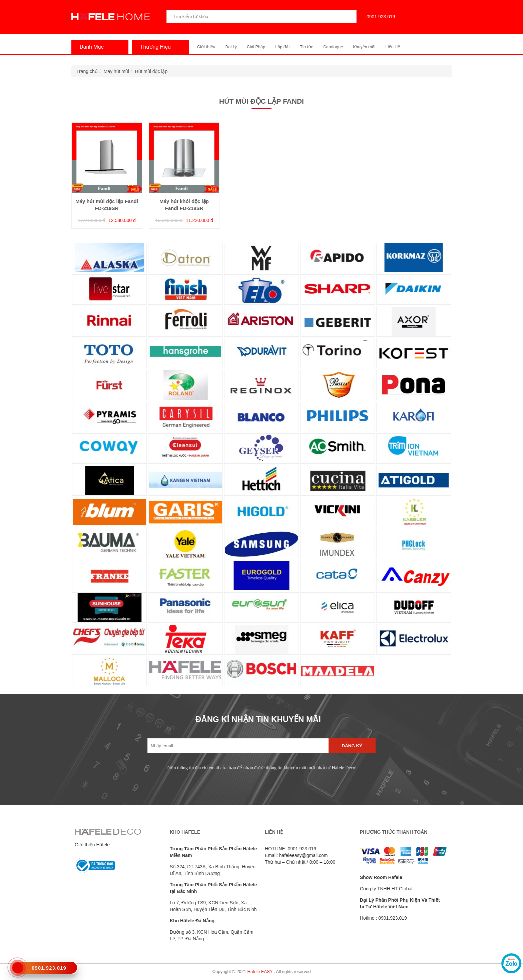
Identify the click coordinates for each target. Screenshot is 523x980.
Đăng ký (352, 746)
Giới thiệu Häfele (92, 845)
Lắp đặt (283, 47)
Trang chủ (87, 71)
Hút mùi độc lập (151, 71)
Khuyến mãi (364, 47)
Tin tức (307, 47)
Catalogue (333, 47)
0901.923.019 (379, 17)
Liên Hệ (393, 47)
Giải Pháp (256, 47)
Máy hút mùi (116, 71)
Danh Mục (90, 47)
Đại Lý (231, 47)
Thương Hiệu (154, 47)
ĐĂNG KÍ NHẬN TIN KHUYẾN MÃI (258, 719)
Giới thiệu (206, 47)
